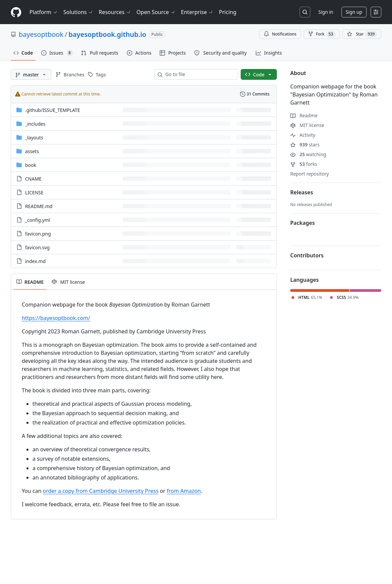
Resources (115, 12)
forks (304, 164)
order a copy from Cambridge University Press (101, 491)
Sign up (354, 12)
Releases (302, 192)
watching (308, 154)
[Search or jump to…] (305, 12)
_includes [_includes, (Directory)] (35, 124)
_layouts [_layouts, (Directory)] (34, 138)
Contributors (307, 255)
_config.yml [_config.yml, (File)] (38, 220)
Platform (44, 12)
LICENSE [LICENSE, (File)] (34, 192)
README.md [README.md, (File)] (39, 206)
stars (305, 145)
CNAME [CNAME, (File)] (33, 179)
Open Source (156, 12)
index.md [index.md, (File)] (35, 261)
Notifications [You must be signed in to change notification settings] (280, 34)
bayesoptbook (41, 34)
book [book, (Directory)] (31, 165)
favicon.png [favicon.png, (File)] (38, 234)
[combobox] (199, 74)
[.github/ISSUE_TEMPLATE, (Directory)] (53, 110)
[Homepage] (16, 12)
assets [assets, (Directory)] (32, 151)
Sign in (326, 12)
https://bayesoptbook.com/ (56, 318)
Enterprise (197, 12)
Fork (322, 34)
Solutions (78, 12)
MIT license (307, 125)
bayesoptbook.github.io (107, 34)
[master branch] (31, 74)
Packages (302, 223)
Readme (304, 115)
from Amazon (184, 491)
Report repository (309, 174)
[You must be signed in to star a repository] (362, 34)
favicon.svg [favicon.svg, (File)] (37, 247)
